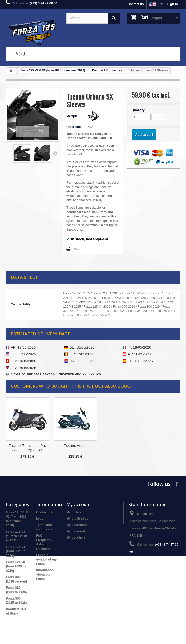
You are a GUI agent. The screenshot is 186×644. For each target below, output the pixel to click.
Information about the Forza (45, 574)
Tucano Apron (123, 445)
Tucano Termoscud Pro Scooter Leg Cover (75, 448)
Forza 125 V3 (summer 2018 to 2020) (16, 536)
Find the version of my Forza (46, 559)
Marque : (73, 116)
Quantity (138, 110)
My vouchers (76, 537)
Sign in (173, 4)
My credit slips (77, 519)
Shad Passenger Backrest (27, 445)
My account (79, 504)
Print (77, 249)
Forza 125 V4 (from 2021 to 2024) (16, 551)
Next (55, 153)
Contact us (136, 4)
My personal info (79, 531)
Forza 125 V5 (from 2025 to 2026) (16, 566)
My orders (74, 512)
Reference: (74, 127)
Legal (40, 519)
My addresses (77, 525)
